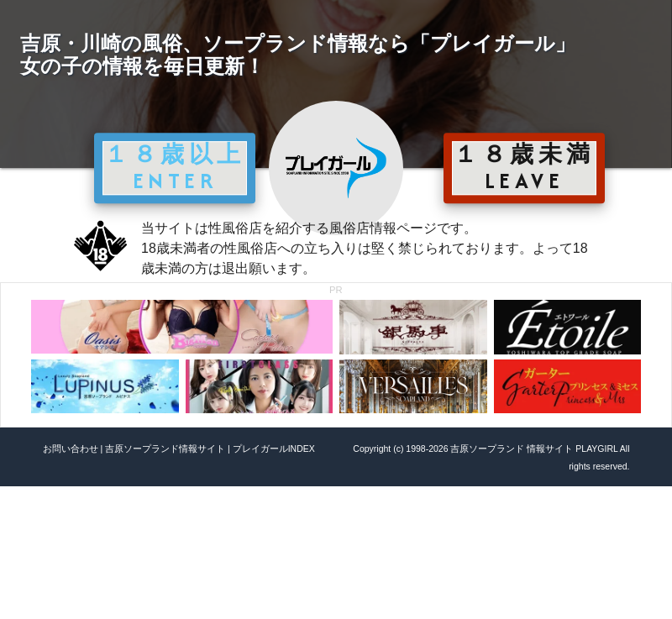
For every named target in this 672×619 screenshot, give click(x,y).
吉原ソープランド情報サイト (165, 449)
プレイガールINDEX (274, 449)
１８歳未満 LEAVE (524, 167)
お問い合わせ (71, 449)
